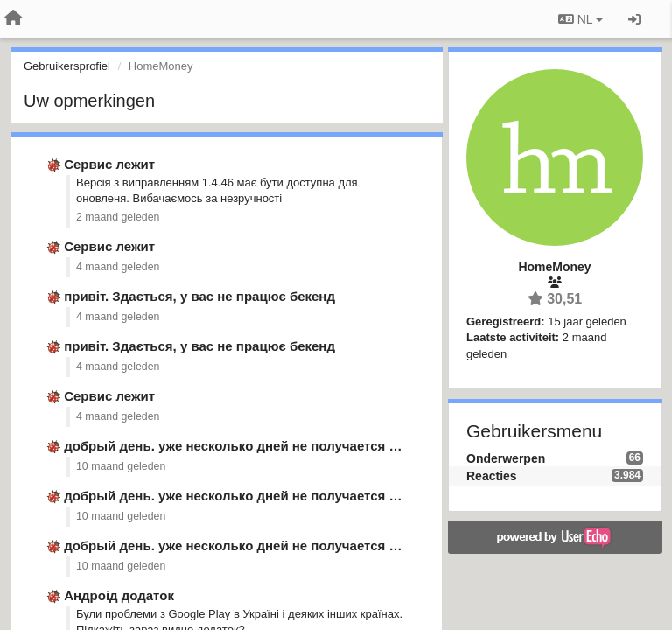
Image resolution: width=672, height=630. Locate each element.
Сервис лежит (109, 164)
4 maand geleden (118, 267)
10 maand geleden (121, 466)
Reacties (492, 476)
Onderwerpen (506, 458)
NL (581, 19)
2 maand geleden (118, 217)
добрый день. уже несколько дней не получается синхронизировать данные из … (332, 446)
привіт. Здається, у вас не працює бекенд (199, 296)
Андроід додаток (119, 595)
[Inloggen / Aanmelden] (634, 19)
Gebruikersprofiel (67, 66)
